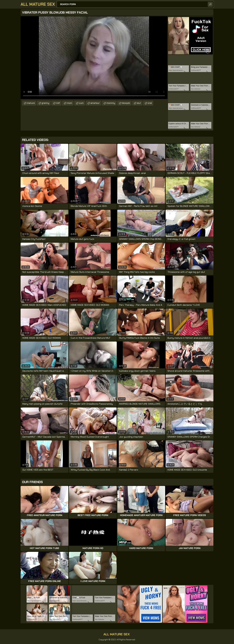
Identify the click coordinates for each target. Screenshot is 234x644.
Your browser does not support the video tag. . (94, 58)
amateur (95, 103)
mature (31, 103)
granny (45, 103)
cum (81, 103)
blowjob (126, 103)
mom (69, 103)
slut (139, 103)
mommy (111, 103)
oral (150, 103)
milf (58, 103)
